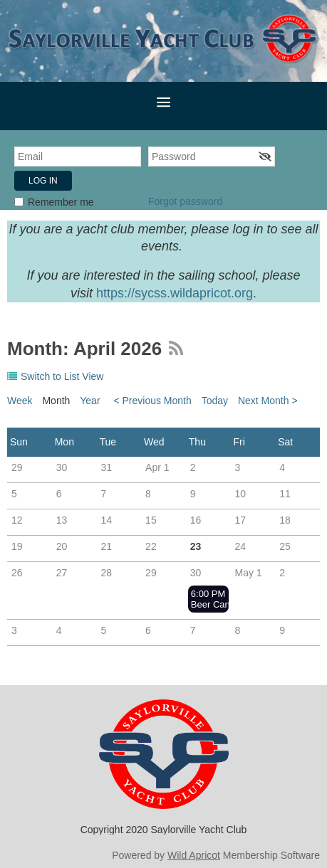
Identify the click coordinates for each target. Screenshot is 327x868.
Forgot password (185, 201)
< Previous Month (152, 401)
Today (215, 401)
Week (20, 401)
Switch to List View (62, 376)
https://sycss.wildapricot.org (175, 293)
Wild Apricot (194, 855)
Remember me (61, 202)
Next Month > (268, 401)
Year (90, 401)
